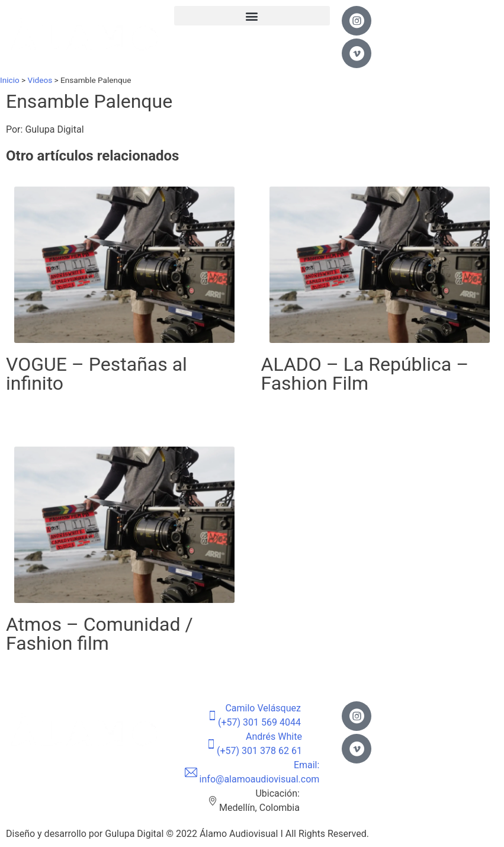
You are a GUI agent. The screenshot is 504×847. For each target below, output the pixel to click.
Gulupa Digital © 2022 (152, 834)
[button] (252, 16)
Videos (40, 80)
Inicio (10, 80)
